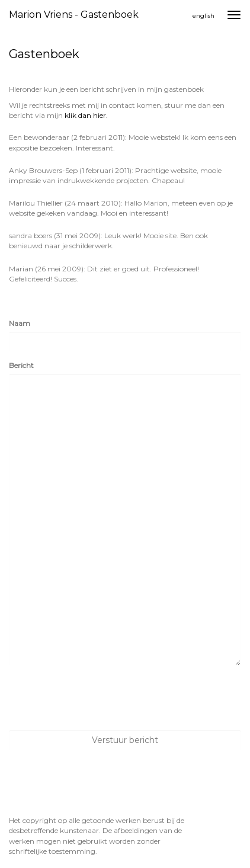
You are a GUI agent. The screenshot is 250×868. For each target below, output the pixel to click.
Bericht (21, 365)
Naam (20, 323)
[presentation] (99, 698)
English (203, 16)
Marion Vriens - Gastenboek (74, 15)
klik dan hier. (86, 115)
